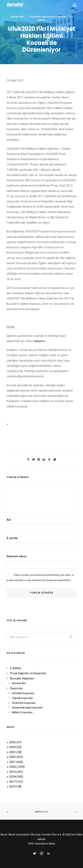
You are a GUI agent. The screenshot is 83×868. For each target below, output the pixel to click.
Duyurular (16, 688)
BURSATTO (41, 812)
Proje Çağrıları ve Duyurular (28, 673)
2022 (16, 757)
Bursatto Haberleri (22, 678)
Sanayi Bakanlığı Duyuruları (27, 708)
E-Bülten (16, 668)
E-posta (12, 538)
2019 (16, 772)
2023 (15, 752)
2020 (17, 767)
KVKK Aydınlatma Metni (41, 844)
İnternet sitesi (16, 556)
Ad (9, 520)
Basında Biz (19, 683)
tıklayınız (39, 341)
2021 (16, 762)
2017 (16, 782)
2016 (15, 787)
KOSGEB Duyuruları (23, 693)
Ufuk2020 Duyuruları (54, 17)
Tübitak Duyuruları (22, 698)
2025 (15, 742)
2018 (16, 777)
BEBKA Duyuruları (22, 712)
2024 (15, 747)
